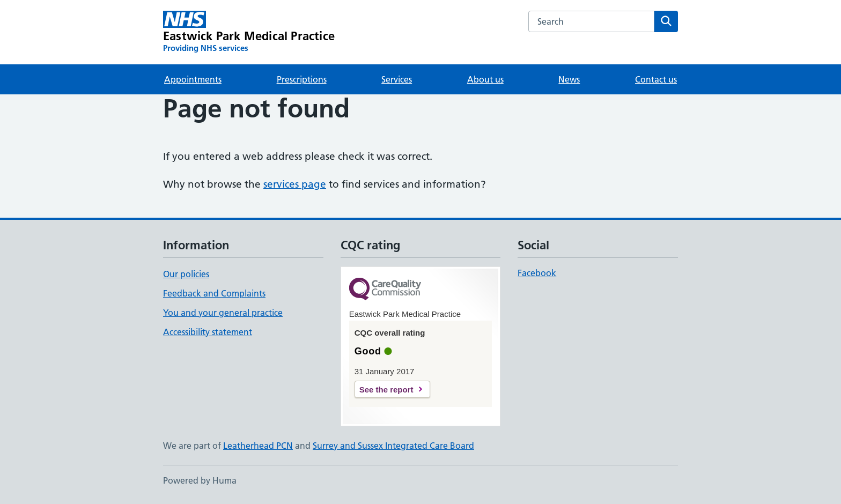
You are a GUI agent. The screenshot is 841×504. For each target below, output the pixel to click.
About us (485, 79)
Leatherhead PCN (258, 446)
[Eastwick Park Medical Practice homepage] (249, 32)
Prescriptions (302, 79)
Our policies (186, 274)
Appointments (193, 79)
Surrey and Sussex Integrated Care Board (393, 446)
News (569, 79)
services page (295, 184)
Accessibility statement (208, 332)
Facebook (537, 273)
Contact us (656, 79)
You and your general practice (223, 313)
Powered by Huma (200, 480)
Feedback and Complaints (214, 293)
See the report (386, 390)
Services (397, 79)
